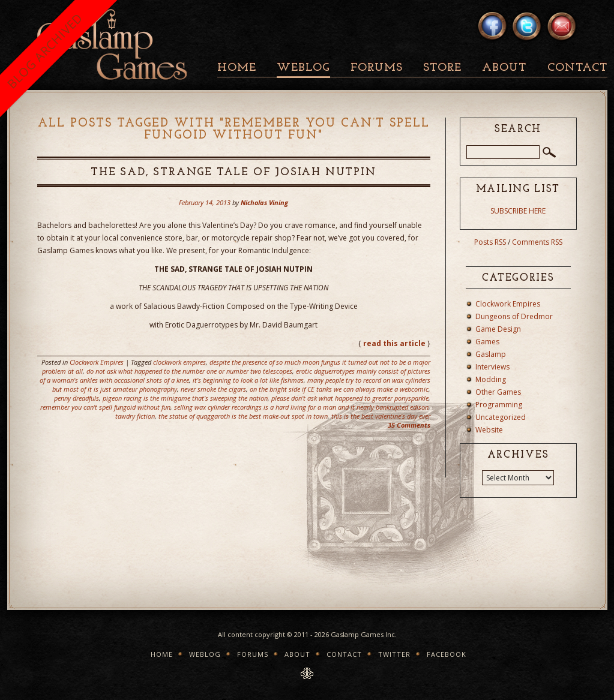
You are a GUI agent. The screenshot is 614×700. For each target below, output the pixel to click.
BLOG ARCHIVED (45, 51)
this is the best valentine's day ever (381, 416)
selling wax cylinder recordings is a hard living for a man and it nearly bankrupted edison (301, 407)
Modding (491, 379)
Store (442, 68)
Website (489, 430)
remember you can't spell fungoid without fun (105, 407)
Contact (577, 68)
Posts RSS (490, 242)
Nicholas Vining (264, 202)
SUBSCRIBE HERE (518, 211)
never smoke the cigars (213, 389)
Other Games (498, 392)
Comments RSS (537, 242)
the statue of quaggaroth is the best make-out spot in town (243, 416)
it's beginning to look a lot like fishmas (248, 380)
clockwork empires (179, 362)
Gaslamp (491, 354)
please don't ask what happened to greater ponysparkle (350, 398)
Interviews (492, 367)
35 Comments (409, 425)
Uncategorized (501, 417)
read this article (394, 343)
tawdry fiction (135, 416)
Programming (499, 405)
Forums (377, 68)
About (504, 68)
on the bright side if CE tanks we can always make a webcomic (339, 389)
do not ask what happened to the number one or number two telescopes (189, 371)
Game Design (498, 329)
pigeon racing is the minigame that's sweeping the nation (185, 398)
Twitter (394, 654)
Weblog (303, 68)
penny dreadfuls (77, 398)
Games (487, 342)
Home (237, 68)
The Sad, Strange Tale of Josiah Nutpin (233, 172)
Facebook (447, 654)
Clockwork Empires (97, 362)
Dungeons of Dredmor (514, 316)
